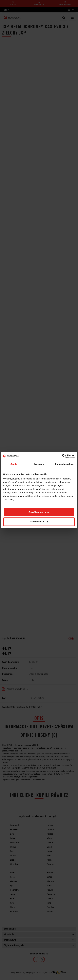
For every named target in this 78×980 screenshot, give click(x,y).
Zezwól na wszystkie (39, 512)
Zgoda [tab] (14, 464)
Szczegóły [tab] (39, 464)
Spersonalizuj (39, 522)
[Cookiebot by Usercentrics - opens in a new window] (62, 456)
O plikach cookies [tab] (64, 464)
